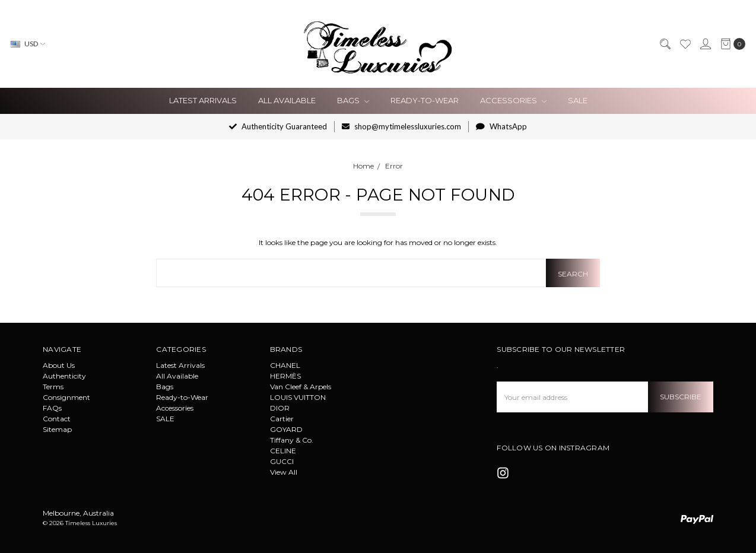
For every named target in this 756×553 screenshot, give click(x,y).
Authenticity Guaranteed (278, 126)
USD (28, 44)
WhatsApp (501, 126)
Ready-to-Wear (425, 100)
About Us (59, 365)
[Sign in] (705, 44)
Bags (353, 100)
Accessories (513, 100)
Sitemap (57, 429)
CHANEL (285, 365)
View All (284, 472)
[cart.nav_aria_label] (730, 44)
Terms (53, 387)
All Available (287, 100)
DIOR (280, 408)
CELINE (283, 451)
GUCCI (282, 461)
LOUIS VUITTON (298, 397)
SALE (578, 100)
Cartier (282, 419)
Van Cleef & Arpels (301, 387)
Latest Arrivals (203, 100)
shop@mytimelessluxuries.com (401, 126)
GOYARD (286, 429)
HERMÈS (285, 376)
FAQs (52, 408)
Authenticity (64, 376)
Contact (57, 419)
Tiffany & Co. (292, 440)
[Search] (665, 44)
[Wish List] (685, 44)
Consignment (66, 397)
